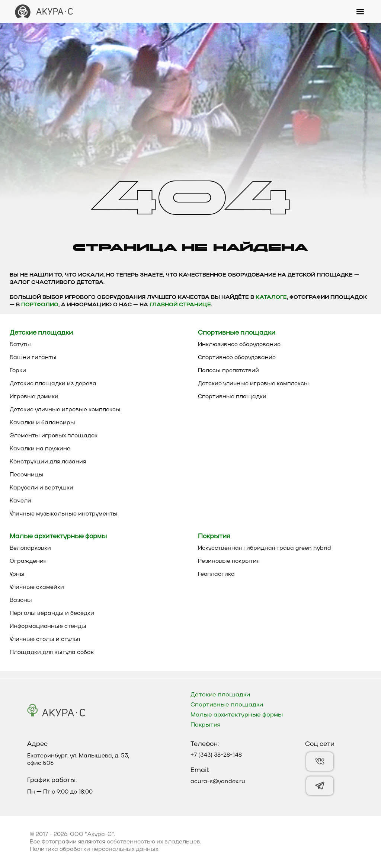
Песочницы (27, 475)
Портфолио (40, 305)
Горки (18, 371)
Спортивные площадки (232, 397)
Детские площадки (220, 695)
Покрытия (206, 725)
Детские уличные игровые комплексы (65, 410)
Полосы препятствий (228, 371)
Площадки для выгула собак (52, 652)
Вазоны (21, 600)
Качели (20, 501)
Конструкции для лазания (48, 462)
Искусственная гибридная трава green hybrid (265, 548)
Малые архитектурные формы (237, 715)
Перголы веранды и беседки (52, 613)
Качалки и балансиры (42, 423)
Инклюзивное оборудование (239, 345)
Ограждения (28, 561)
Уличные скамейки (37, 587)
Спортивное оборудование (237, 358)
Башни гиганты (33, 358)
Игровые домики (34, 397)
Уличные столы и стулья (45, 639)
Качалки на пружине (40, 449)
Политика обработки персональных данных (94, 849)
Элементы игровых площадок (54, 436)
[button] (360, 11)
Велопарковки (30, 548)
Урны (17, 574)
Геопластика (216, 574)
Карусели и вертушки (41, 488)
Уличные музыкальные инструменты (64, 514)
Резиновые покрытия (229, 561)
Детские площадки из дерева (53, 384)
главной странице (180, 305)
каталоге (271, 298)
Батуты (20, 345)
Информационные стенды (48, 626)
